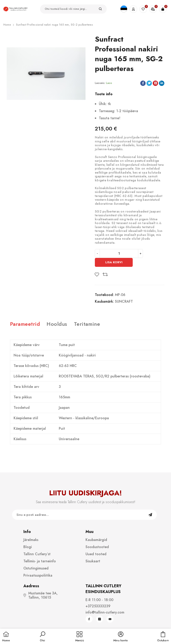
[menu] (80, 637)
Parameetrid (25, 324)
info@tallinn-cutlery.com (105, 612)
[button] (43, 637)
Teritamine (87, 324)
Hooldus (57, 324)
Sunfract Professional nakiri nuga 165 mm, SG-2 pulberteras (55, 25)
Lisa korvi (114, 262)
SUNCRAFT (124, 301)
